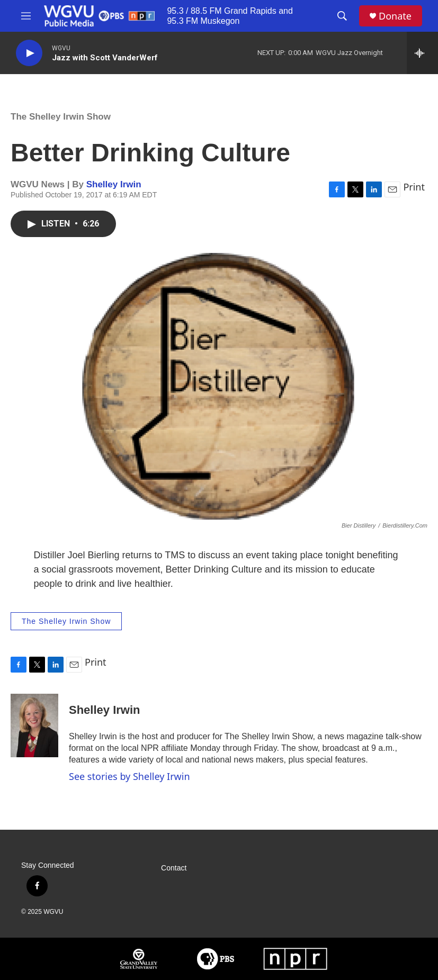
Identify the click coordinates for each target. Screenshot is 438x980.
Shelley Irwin (114, 184)
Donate (395, 16)
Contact (174, 868)
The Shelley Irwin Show (61, 117)
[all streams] (422, 53)
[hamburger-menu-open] (26, 16)
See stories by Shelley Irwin (129, 776)
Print (414, 187)
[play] (29, 53)
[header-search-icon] (342, 16)
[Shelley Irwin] (34, 725)
